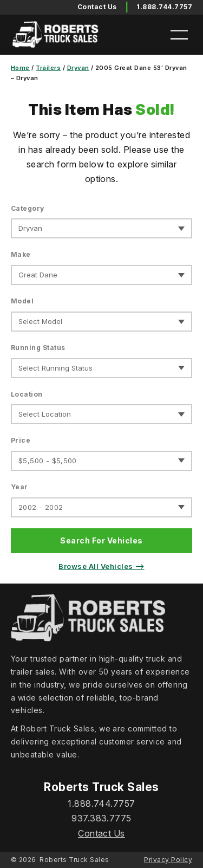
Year (19, 487)
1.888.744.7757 (164, 7)
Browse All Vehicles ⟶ (101, 566)
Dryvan (78, 68)
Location (27, 394)
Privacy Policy (168, 860)
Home (20, 68)
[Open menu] (179, 35)
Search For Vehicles (101, 540)
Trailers (48, 68)
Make (21, 254)
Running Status (38, 348)
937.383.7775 (101, 818)
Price (21, 440)
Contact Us (101, 833)
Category (28, 208)
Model (22, 301)
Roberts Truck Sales (74, 860)
